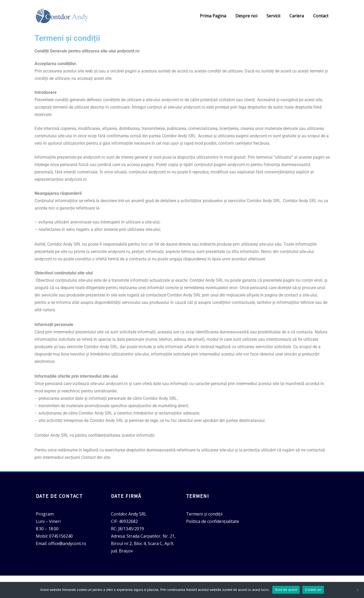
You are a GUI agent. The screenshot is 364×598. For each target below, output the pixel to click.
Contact (321, 16)
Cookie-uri (313, 590)
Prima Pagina (213, 16)
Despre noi (246, 16)
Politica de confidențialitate (213, 521)
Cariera (297, 16)
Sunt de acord (286, 590)
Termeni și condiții (204, 514)
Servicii (273, 16)
